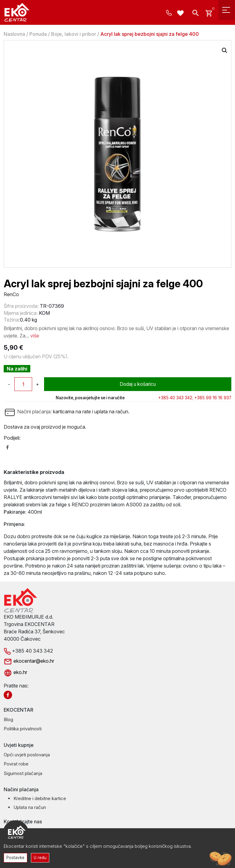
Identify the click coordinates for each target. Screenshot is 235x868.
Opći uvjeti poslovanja (27, 755)
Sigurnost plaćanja (23, 773)
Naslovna (14, 34)
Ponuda (38, 34)
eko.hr (15, 672)
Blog (8, 719)
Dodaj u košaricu (138, 384)
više (35, 336)
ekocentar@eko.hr (29, 661)
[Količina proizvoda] (23, 384)
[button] (225, 50)
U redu (41, 857)
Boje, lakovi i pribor (74, 34)
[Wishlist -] (181, 14)
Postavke (16, 857)
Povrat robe (16, 764)
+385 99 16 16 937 (213, 398)
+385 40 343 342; (176, 398)
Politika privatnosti (23, 729)
